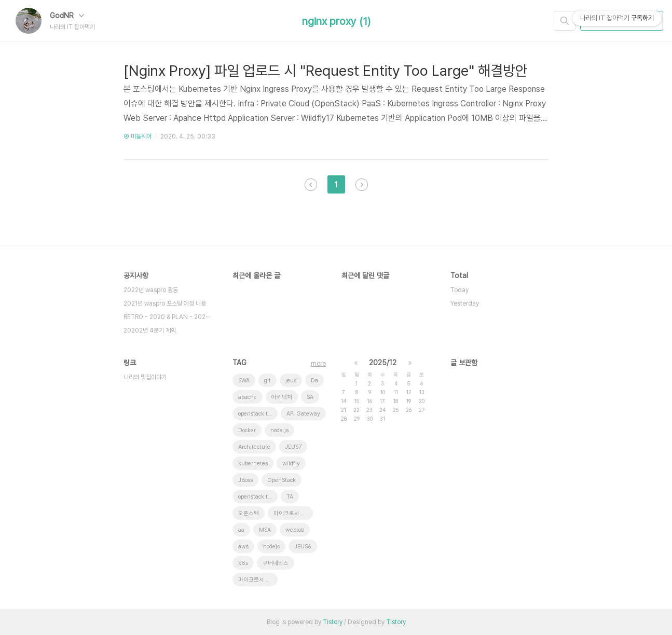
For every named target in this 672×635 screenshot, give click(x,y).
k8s (243, 563)
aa (241, 530)
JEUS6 (303, 547)
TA (290, 497)
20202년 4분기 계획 (150, 330)
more (318, 364)
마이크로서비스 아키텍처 (258, 580)
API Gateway (303, 414)
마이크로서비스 (292, 513)
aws (243, 547)
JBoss (245, 480)
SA (310, 397)
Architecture (254, 447)
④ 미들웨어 (138, 136)
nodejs (271, 547)
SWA (244, 381)
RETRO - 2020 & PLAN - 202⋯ (167, 317)
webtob (295, 530)
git (268, 381)
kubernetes (253, 464)
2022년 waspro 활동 (151, 290)
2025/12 (383, 363)
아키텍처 (282, 397)
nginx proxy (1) (336, 21)
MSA (265, 530)
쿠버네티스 (276, 563)
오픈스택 (249, 513)
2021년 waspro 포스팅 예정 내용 (165, 303)
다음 (362, 185)
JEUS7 (293, 447)
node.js (279, 430)
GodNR (67, 16)
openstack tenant (258, 414)
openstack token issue (258, 497)
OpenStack (282, 480)
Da (314, 381)
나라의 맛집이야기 (145, 377)
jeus (291, 381)
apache (248, 397)
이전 (311, 185)
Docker (247, 430)
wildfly (291, 464)
